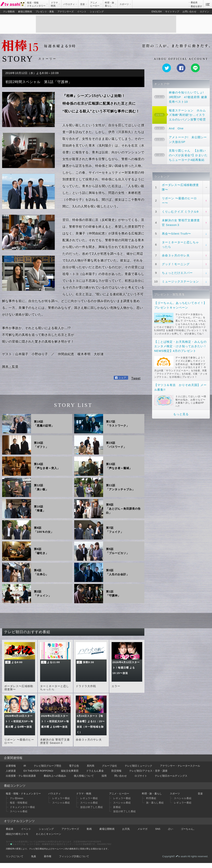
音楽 (200, 794)
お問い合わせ (189, 12)
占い (171, 829)
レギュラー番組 (61, 798)
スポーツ (175, 794)
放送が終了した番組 (91, 807)
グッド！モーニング (176, 264)
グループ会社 (109, 766)
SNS (158, 829)
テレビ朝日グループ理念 (48, 766)
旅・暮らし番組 (155, 803)
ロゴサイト (141, 776)
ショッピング (97, 12)
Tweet (136, 378)
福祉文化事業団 (70, 771)
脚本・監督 (10, 367)
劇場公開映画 (25, 12)
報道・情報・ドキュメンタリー (23, 794)
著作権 (48, 856)
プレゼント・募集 (45, 12)
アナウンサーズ (66, 12)
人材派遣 (11, 771)
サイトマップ (172, 12)
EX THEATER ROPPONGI (38, 771)
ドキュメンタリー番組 (22, 807)
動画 (89, 829)
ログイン (204, 12)
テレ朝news (16, 798)
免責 (34, 856)
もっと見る (181, 414)
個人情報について (84, 776)
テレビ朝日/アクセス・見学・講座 (148, 771)
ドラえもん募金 (95, 771)
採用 (104, 776)
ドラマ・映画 (84, 794)
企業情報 (11, 766)
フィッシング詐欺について (74, 856)
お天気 (126, 829)
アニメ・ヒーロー (119, 794)
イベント (82, 12)
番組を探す (196, 6)
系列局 (90, 766)
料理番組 (151, 798)
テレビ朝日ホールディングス (171, 776)
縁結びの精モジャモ (17, 834)
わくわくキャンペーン (49, 834)
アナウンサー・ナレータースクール (180, 766)
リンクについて (15, 856)
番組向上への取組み (55, 776)
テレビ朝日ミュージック (138, 766)
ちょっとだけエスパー (177, 273)
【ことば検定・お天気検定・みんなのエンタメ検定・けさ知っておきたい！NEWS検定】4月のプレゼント (180, 346)
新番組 (117, 807)
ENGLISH (157, 12)
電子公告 (74, 766)
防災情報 (116, 771)
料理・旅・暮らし (152, 794)
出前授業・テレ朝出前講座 (21, 776)
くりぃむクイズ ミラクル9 (180, 212)
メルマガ (142, 829)
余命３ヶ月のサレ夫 (176, 255)
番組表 (194, 3)
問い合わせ (121, 776)
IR (25, 766)
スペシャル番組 (19, 811)
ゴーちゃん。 (188, 829)
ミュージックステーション (180, 281)
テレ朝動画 (9, 12)
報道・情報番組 (19, 803)
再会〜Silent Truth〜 (176, 234)
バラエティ (54, 794)
